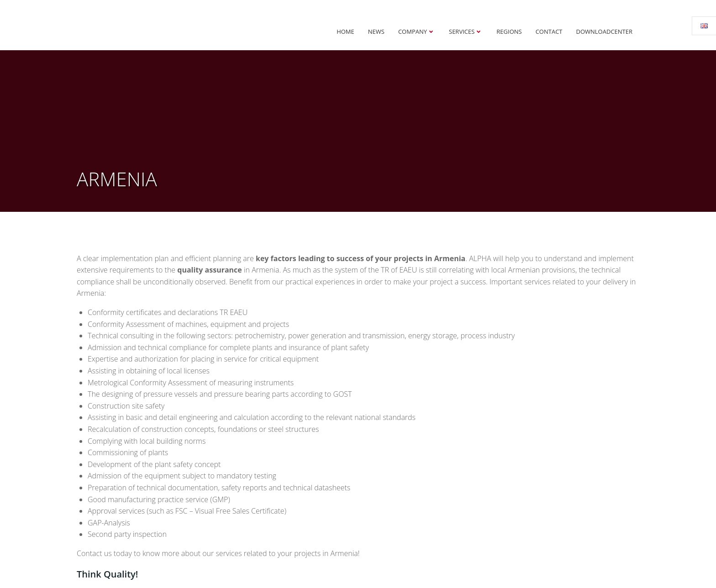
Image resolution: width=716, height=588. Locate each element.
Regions (509, 31)
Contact (549, 31)
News (376, 31)
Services (466, 31)
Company (417, 31)
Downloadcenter (605, 31)
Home (345, 31)
